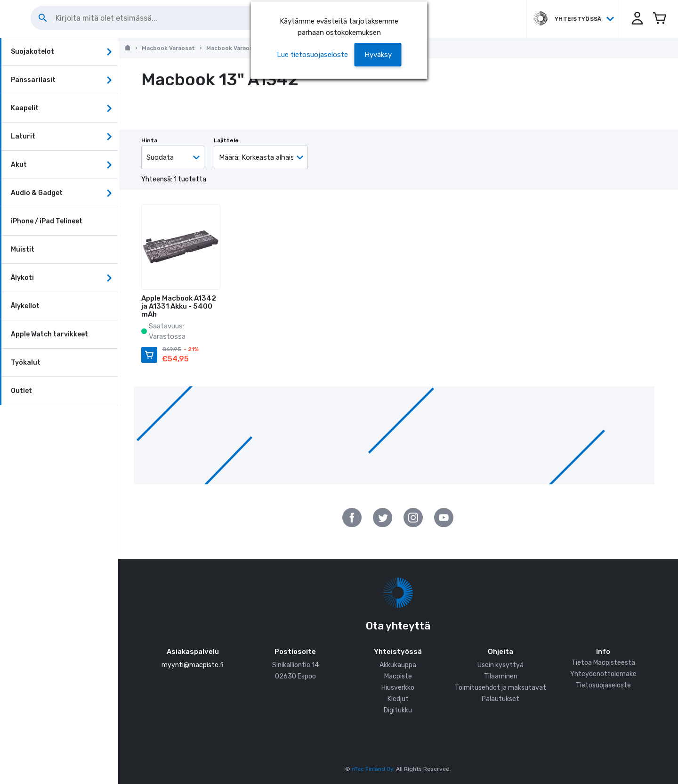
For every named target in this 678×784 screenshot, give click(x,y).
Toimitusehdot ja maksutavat (500, 688)
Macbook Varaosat (168, 48)
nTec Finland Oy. (373, 769)
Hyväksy (378, 55)
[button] (636, 19)
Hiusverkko (398, 688)
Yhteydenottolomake (603, 674)
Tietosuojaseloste (603, 685)
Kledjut (398, 699)
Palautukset (500, 699)
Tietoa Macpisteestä (603, 663)
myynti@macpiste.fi (193, 665)
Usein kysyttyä (500, 665)
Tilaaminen (501, 676)
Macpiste (398, 676)
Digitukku (398, 710)
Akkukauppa (398, 665)
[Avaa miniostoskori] (659, 19)
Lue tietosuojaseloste (312, 55)
